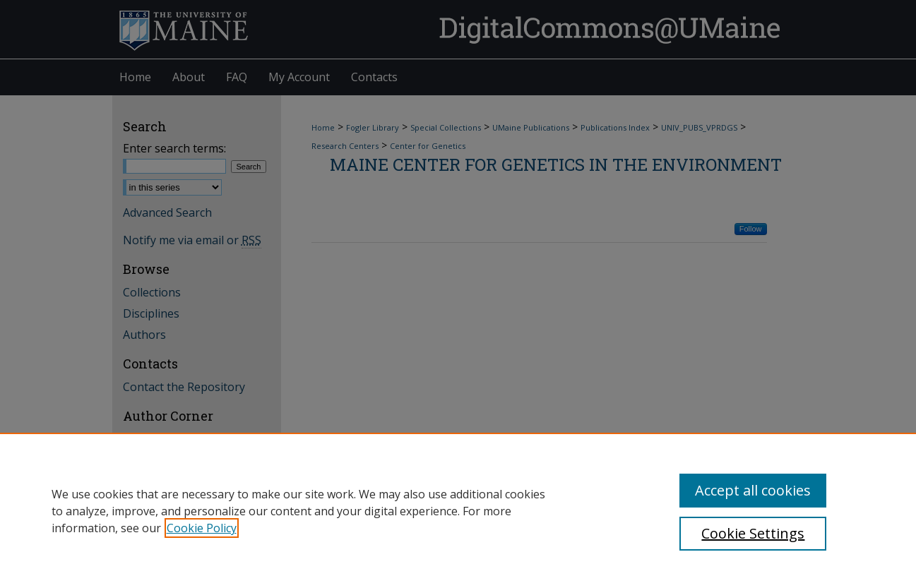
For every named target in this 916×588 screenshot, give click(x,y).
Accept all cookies (753, 490)
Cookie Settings (753, 533)
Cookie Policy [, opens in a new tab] (202, 528)
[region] (458, 510)
